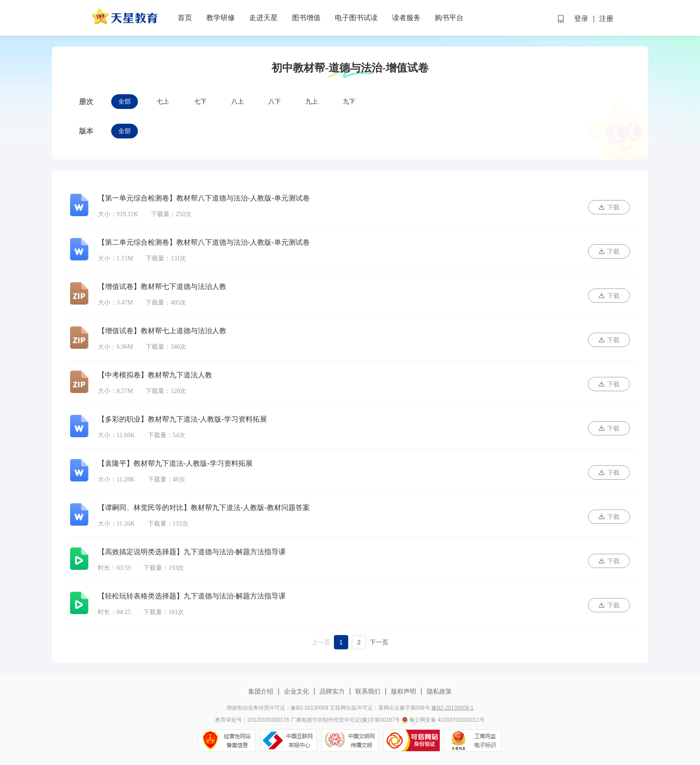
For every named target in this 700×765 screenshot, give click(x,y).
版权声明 (404, 691)
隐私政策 (438, 691)
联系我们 (368, 691)
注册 (606, 19)
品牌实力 (332, 691)
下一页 (379, 642)
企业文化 (296, 691)
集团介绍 (262, 691)
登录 (581, 19)
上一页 (321, 642)
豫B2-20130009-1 (452, 708)
